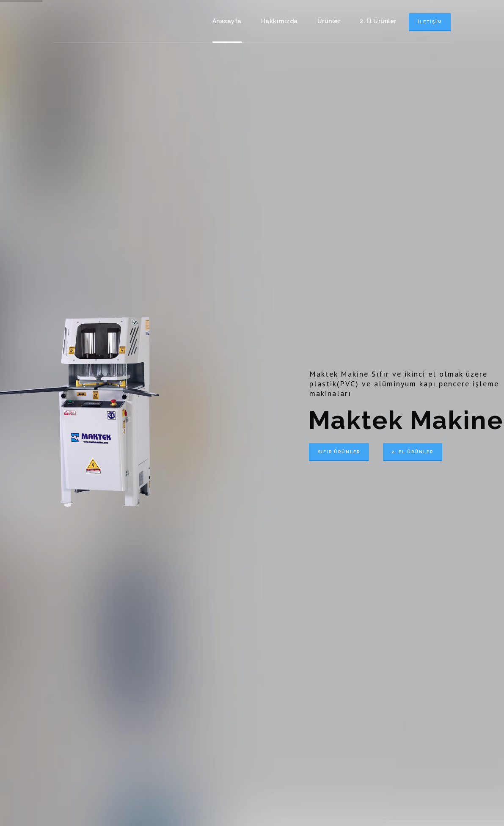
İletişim (430, 22)
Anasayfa (227, 21)
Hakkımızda (280, 21)
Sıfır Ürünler (339, 452)
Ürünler (329, 21)
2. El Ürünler (378, 21)
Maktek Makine (96, 21)
